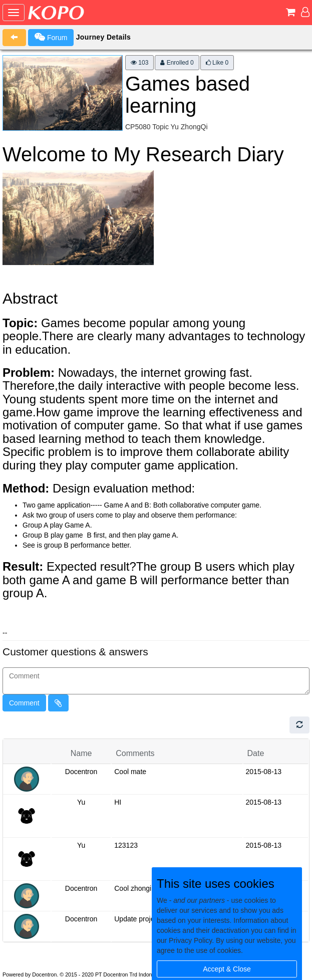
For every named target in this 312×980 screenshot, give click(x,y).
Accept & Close (227, 969)
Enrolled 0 (177, 63)
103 (139, 63)
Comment (24, 703)
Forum (51, 37)
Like (217, 63)
